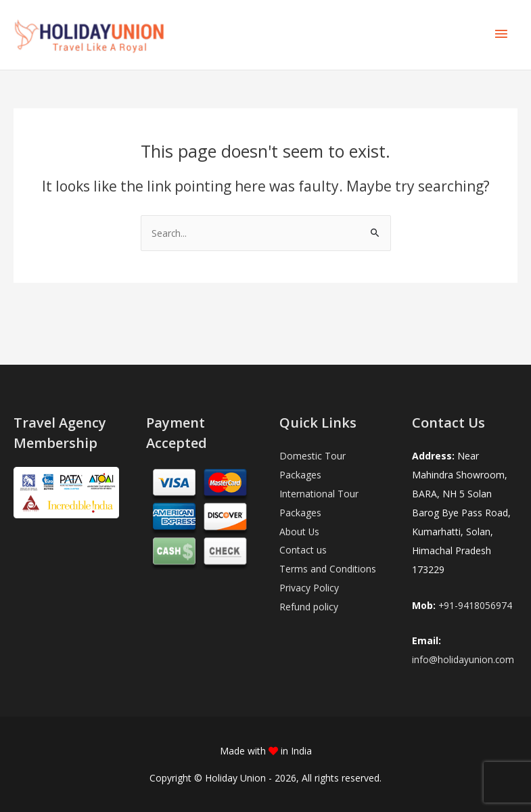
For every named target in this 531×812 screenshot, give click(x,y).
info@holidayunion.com (463, 660)
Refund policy (309, 608)
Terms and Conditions (328, 570)
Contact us (303, 551)
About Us (300, 532)
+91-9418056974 (476, 605)
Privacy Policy (309, 589)
